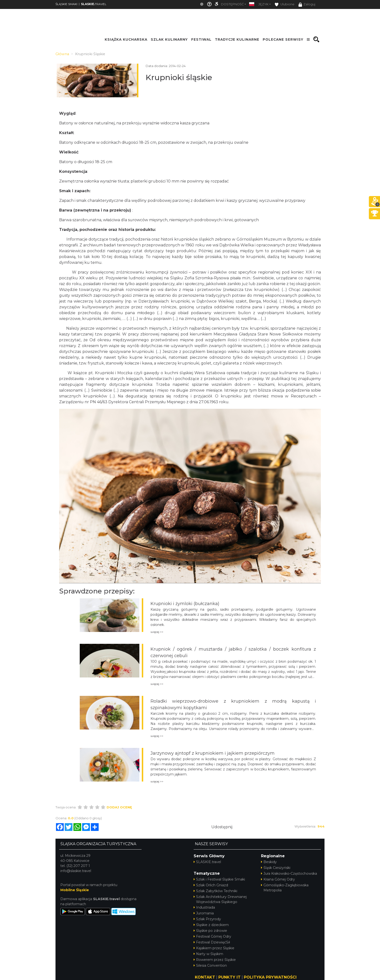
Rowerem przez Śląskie (215, 960)
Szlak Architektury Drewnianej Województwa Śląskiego (220, 899)
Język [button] (263, 4)
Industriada (204, 907)
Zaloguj (307, 5)
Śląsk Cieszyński (276, 868)
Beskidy (269, 862)
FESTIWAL (201, 39)
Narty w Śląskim (208, 954)
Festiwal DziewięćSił (212, 942)
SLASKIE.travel (207, 862)
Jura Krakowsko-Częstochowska (289, 874)
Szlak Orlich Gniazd (211, 885)
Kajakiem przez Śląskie (214, 948)
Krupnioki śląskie (179, 77)
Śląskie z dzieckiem (211, 925)
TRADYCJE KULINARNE (237, 39)
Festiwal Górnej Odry (212, 936)
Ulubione (285, 4)
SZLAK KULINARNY (169, 39)
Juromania (204, 913)
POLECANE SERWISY (283, 39)
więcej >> (157, 632)
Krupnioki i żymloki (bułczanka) (185, 604)
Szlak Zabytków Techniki (215, 891)
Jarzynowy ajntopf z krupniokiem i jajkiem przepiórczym (213, 753)
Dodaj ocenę (119, 807)
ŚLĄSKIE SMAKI (66, 4)
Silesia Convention (210, 965)
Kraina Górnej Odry (278, 879)
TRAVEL (94, 4)
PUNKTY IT (230, 977)
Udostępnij (222, 827)
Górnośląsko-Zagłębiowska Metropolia (285, 888)
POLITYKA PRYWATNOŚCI (270, 977)
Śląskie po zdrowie (210, 931)
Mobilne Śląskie (75, 890)
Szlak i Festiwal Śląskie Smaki (219, 879)
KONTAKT (205, 977)
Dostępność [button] (232, 4)
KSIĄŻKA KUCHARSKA (126, 39)
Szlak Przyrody (207, 919)
